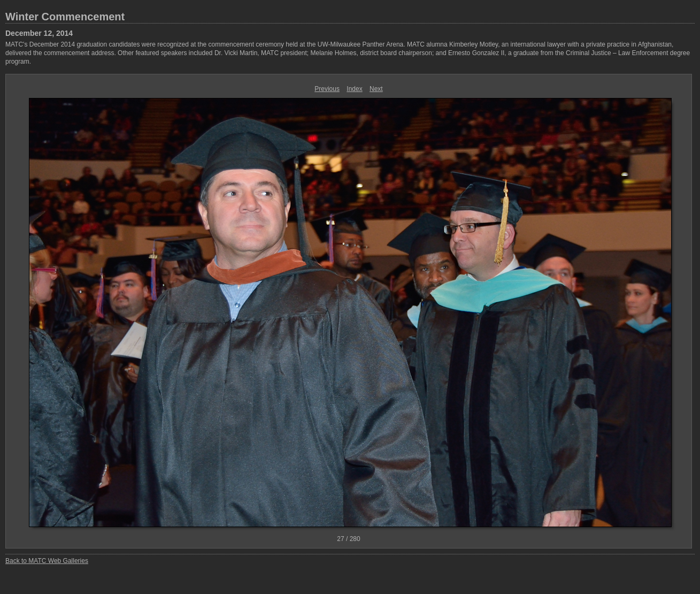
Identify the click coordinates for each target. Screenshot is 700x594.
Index (354, 89)
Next (376, 89)
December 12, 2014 (39, 33)
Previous (327, 89)
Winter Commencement (65, 17)
